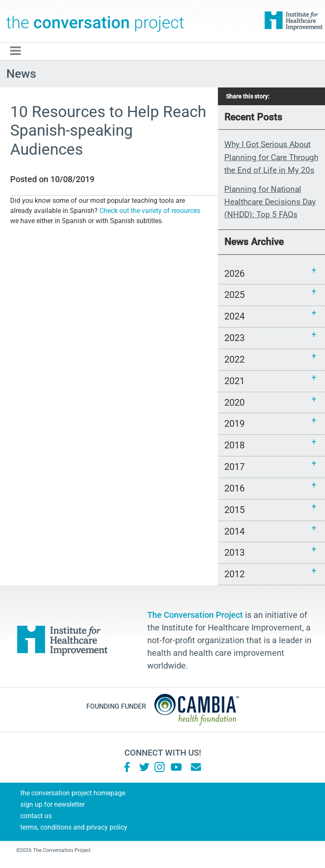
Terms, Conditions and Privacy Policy (74, 827)
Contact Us (36, 816)
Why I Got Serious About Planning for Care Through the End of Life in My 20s (271, 157)
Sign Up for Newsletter (52, 804)
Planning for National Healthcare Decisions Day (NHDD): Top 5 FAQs (270, 202)
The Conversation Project (95, 21)
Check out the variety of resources (150, 211)
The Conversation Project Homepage (73, 793)
